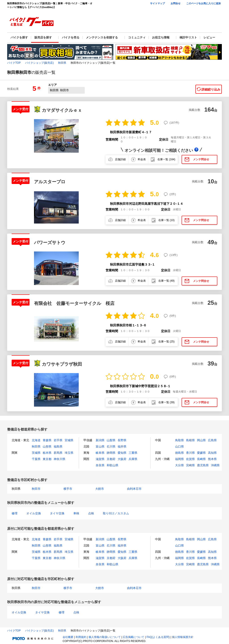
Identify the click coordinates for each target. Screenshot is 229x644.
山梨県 (111, 440)
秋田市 (36, 489)
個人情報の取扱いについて (105, 637)
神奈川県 (59, 459)
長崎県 (201, 459)
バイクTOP (14, 63)
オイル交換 (34, 513)
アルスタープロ (50, 182)
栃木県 (47, 453)
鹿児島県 (203, 465)
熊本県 (212, 459)
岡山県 (201, 440)
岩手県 (58, 440)
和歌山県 (112, 465)
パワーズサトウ (50, 243)
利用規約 (81, 637)
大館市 (100, 489)
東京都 (47, 459)
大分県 (179, 465)
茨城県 (36, 453)
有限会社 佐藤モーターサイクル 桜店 (74, 303)
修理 (15, 513)
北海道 (36, 440)
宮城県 (69, 440)
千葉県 (36, 459)
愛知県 (122, 453)
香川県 (190, 453)
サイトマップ (157, 3)
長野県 (122, 440)
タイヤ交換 (57, 513)
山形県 (47, 447)
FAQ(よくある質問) (158, 637)
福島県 (58, 447)
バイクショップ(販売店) (39, 63)
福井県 (122, 447)
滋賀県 (100, 459)
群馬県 (58, 453)
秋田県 (62, 63)
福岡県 (179, 459)
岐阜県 (100, 453)
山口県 (179, 447)
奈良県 (100, 465)
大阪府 (122, 459)
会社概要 (68, 637)
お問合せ (176, 3)
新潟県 (100, 440)
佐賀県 (190, 459)
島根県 (190, 440)
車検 (76, 513)
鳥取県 (179, 440)
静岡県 (111, 453)
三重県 (133, 453)
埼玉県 (69, 453)
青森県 (47, 440)
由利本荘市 (134, 489)
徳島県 (179, 453)
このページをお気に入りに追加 (204, 3)
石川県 (111, 447)
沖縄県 (215, 465)
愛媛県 (201, 453)
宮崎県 (190, 465)
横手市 (68, 489)
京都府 (111, 459)
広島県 (212, 440)
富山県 (100, 447)
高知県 (212, 453)
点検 (91, 513)
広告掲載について (134, 637)
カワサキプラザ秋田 (62, 364)
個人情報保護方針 (183, 637)
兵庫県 (133, 459)
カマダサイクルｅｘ (62, 110)
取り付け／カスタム (116, 513)
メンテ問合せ (201, 159)
